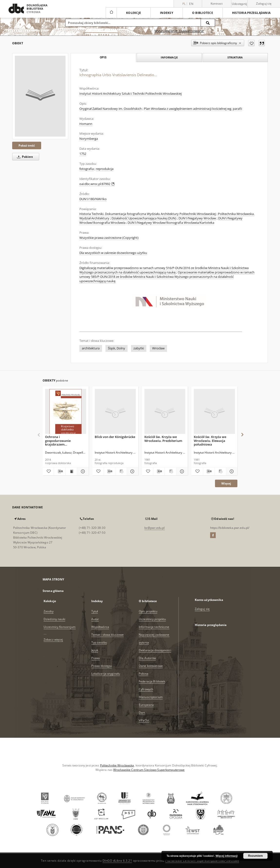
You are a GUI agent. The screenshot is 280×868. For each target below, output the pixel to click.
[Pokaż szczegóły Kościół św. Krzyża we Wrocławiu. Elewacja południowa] (231, 471)
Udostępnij (239, 4)
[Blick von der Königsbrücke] (115, 412)
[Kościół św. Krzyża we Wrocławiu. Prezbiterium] (165, 412)
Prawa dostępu (102, 666)
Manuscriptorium (151, 697)
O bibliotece (203, 13)
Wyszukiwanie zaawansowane (179, 31)
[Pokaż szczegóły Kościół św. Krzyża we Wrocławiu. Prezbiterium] (181, 471)
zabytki (139, 348)
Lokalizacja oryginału (106, 674)
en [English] (191, 4)
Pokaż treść (27, 145)
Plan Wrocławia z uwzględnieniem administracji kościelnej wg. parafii (193, 109)
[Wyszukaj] (208, 23)
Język (95, 650)
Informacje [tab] (169, 57)
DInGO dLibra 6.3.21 (117, 861)
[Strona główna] (111, 13)
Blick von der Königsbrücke (115, 437)
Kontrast (217, 4)
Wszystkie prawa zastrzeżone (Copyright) (109, 238)
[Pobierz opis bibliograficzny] (60, 471)
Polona (144, 674)
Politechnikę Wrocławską (117, 765)
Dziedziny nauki (54, 619)
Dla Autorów (147, 658)
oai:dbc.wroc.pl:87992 (97, 184)
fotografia (87, 169)
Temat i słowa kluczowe (108, 635)
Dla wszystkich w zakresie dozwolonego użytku (113, 253)
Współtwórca (100, 627)
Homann (86, 124)
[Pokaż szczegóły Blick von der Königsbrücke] (132, 471)
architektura (91, 348)
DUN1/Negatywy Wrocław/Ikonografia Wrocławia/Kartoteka (171, 223)
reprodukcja (105, 169)
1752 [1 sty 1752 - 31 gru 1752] (83, 154)
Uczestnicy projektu (152, 619)
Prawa (96, 658)
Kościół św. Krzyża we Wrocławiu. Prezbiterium (163, 439)
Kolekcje (134, 13)
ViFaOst (144, 720)
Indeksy (167, 13)
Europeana (146, 705)
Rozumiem (256, 856)
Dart (142, 713)
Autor (95, 619)
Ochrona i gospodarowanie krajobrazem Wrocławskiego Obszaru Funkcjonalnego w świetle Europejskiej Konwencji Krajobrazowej (64, 441)
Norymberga (89, 139)
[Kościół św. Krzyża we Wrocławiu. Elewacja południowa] (214, 412)
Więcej (226, 483)
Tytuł (95, 611)
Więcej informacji (227, 856)
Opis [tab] (103, 57)
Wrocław (158, 348)
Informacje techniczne (154, 627)
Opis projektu (148, 611)
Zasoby (49, 611)
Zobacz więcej (53, 639)
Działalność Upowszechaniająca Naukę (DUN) (144, 218)
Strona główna (53, 591)
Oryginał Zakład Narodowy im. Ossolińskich (111, 109)
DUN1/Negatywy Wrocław (197, 218)
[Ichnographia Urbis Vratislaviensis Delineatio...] (40, 96)
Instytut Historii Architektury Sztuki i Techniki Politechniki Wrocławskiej (131, 94)
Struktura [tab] (235, 57)
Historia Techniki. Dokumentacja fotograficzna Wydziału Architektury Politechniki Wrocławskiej (148, 214)
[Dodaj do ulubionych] (251, 43)
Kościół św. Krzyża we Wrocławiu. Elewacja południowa (210, 441)
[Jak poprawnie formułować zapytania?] (212, 31)
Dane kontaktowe (151, 666)
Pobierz (24, 157)
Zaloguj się (264, 4)
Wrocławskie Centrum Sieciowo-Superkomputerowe (149, 770)
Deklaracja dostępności (155, 650)
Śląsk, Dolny (117, 348)
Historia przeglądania (251, 13)
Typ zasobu (99, 642)
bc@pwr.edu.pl (155, 528)
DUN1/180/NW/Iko (93, 199)
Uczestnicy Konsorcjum (60, 627)
